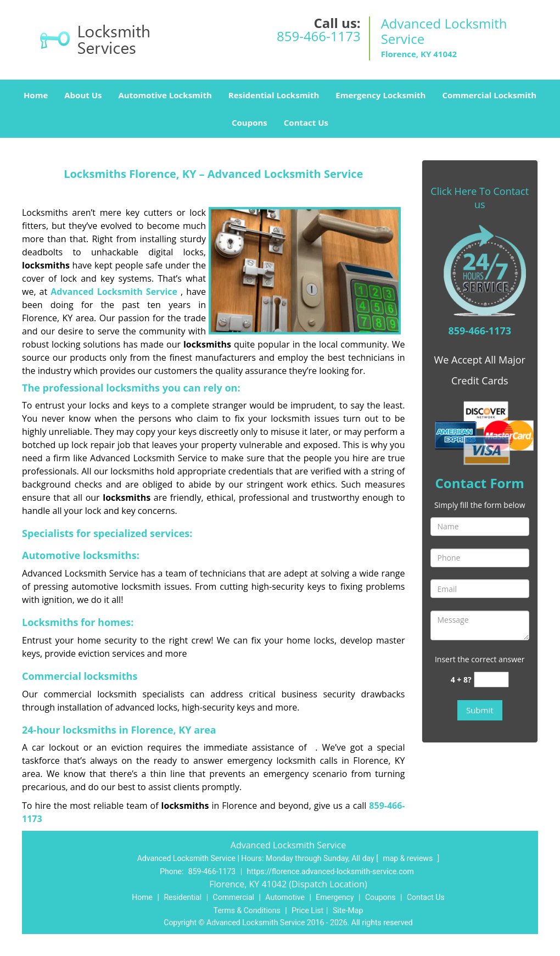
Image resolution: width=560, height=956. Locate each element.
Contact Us (306, 122)
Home (36, 95)
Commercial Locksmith (489, 95)
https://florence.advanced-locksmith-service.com (331, 871)
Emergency (335, 897)
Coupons (250, 122)
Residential (183, 897)
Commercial (234, 897)
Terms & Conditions (247, 910)
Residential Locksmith (274, 95)
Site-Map (348, 910)
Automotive (285, 897)
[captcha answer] (491, 680)
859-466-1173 (319, 36)
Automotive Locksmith (165, 95)
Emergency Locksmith (380, 95)
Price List (307, 910)
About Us (83, 95)
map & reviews (408, 858)
